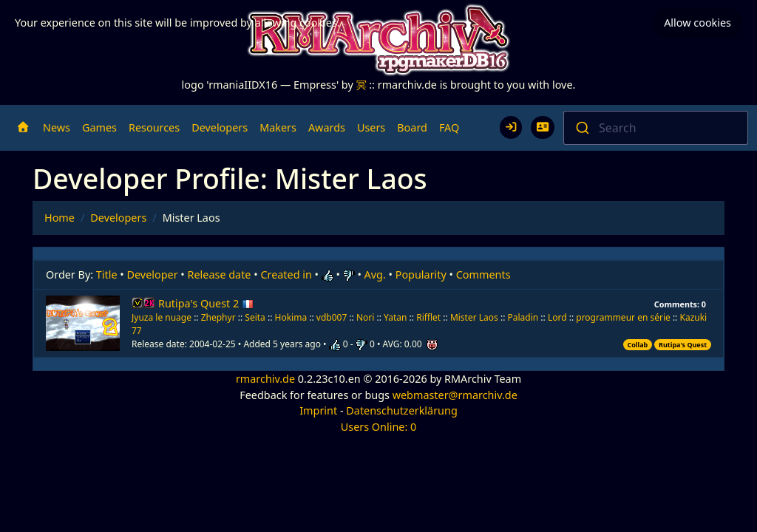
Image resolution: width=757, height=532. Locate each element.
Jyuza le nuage (163, 317)
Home (60, 218)
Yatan (395, 317)
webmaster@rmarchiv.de (455, 395)
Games (99, 127)
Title (107, 274)
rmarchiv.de (265, 379)
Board (412, 127)
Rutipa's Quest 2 (206, 303)
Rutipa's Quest (683, 345)
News (57, 127)
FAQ (449, 127)
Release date (220, 274)
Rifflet (428, 317)
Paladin (523, 317)
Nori (367, 317)
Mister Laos (474, 317)
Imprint (318, 410)
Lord (557, 317)
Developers (220, 127)
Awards (327, 127)
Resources (154, 127)
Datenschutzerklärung (401, 410)
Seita (255, 317)
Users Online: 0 (379, 427)
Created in (286, 274)
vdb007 (332, 317)
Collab (637, 345)
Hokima (291, 317)
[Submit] (581, 128)
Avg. (375, 274)
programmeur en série (623, 317)
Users (371, 127)
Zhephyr (218, 317)
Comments (483, 274)
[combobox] (656, 128)
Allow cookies (697, 23)
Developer (153, 274)
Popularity (421, 274)
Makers (278, 127)
